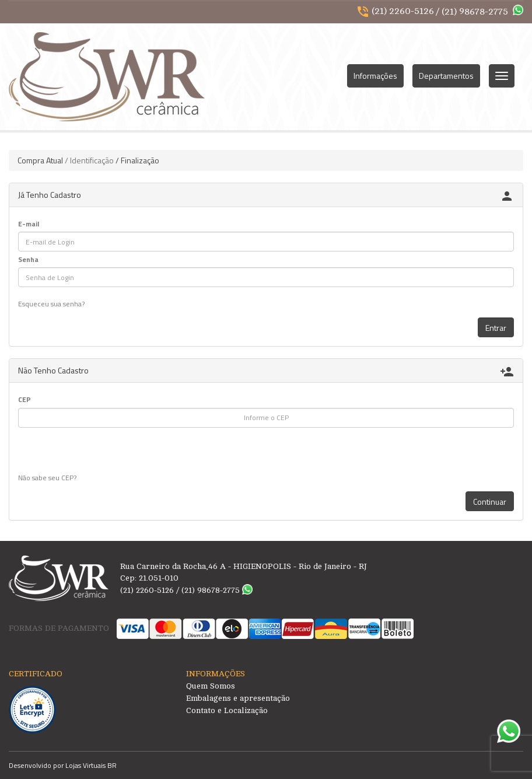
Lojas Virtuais (86, 765)
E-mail (29, 224)
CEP (24, 399)
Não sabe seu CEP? (47, 478)
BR (112, 765)
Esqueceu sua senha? (51, 304)
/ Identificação (89, 160)
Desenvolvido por (37, 765)
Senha (28, 259)
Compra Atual (40, 160)
